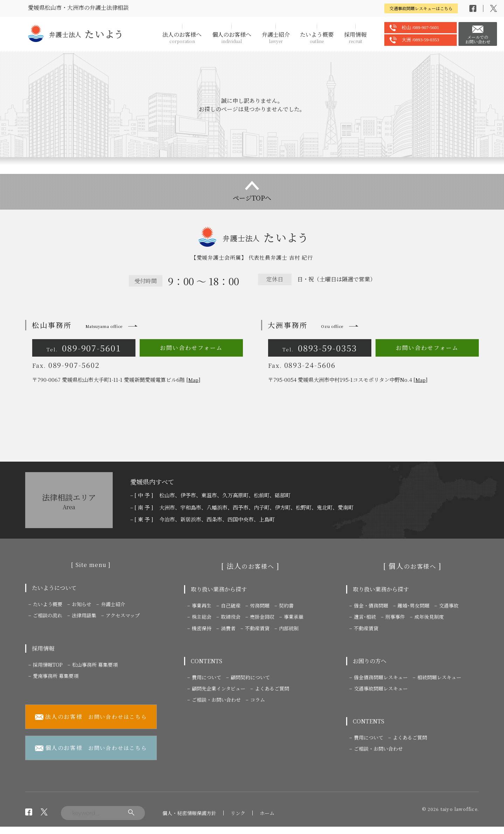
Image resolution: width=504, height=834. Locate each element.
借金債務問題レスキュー (381, 677)
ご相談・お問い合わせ (216, 700)
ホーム (267, 813)
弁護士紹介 (276, 37)
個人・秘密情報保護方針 (189, 813)
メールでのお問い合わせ (478, 39)
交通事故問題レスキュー (381, 688)
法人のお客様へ (182, 37)
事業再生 (202, 605)
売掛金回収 (262, 617)
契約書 (286, 605)
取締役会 (231, 617)
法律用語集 (84, 615)
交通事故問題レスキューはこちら (421, 8)
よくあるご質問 (272, 688)
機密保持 (202, 628)
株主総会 (202, 617)
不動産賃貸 (257, 628)
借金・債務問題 (371, 605)
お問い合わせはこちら (91, 717)
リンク (238, 813)
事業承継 (294, 617)
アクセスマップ (123, 615)
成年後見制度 (429, 617)
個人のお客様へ (232, 37)
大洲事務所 (306, 325)
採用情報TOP (48, 665)
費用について (206, 677)
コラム (258, 700)
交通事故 (449, 605)
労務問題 (260, 605)
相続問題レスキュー (439, 677)
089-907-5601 (84, 348)
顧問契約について (250, 677)
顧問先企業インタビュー (219, 688)
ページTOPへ (252, 198)
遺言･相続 (365, 617)
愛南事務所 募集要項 (56, 676)
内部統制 (289, 628)
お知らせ (82, 604)
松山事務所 (77, 325)
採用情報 (355, 37)
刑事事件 (395, 617)
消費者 (228, 628)
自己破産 (231, 605)
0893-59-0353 (320, 348)
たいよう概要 (317, 37)
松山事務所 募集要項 (95, 665)
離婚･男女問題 (414, 605)
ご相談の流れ (48, 615)
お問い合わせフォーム (191, 348)
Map (193, 380)
